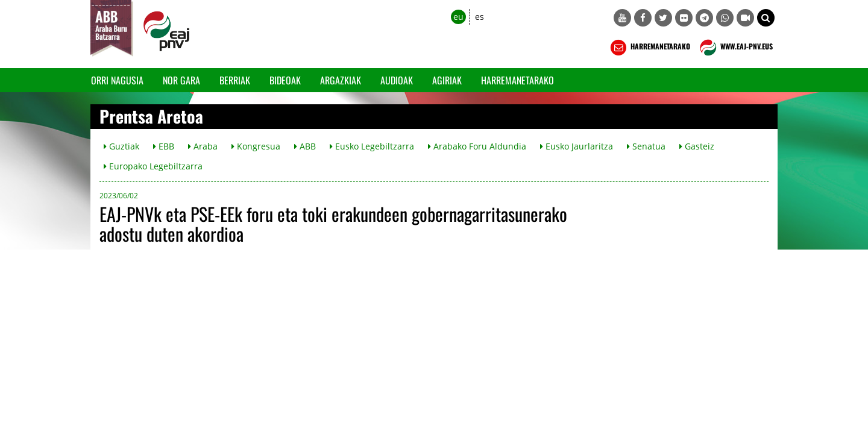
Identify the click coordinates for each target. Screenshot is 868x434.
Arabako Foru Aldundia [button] (477, 146)
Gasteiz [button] (697, 146)
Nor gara (181, 80)
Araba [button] (203, 146)
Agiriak (447, 80)
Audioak (397, 80)
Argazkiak (341, 80)
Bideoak (285, 80)
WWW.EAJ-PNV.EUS (735, 48)
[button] (766, 18)
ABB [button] (305, 146)
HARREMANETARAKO (649, 48)
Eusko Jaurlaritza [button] (577, 146)
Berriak (235, 80)
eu (458, 17)
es (480, 17)
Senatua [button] (646, 146)
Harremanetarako (517, 80)
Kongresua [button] (256, 146)
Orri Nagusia (117, 80)
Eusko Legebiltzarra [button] (372, 146)
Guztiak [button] (121, 146)
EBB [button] (164, 146)
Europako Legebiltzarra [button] (153, 166)
